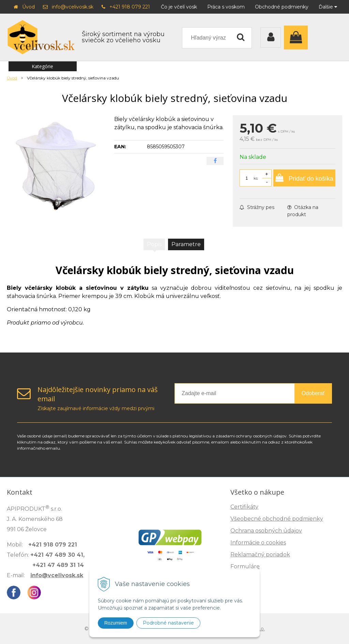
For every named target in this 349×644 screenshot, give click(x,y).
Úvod (28, 7)
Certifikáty (244, 507)
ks (256, 178)
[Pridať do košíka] (304, 178)
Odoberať (313, 393)
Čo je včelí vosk (179, 7)
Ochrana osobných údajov (266, 531)
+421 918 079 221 (130, 7)
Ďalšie (328, 7)
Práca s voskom (226, 7)
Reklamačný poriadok (260, 555)
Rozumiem (116, 623)
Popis (154, 244)
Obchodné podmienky (282, 7)
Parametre (186, 244)
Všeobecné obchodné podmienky (277, 519)
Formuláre (245, 566)
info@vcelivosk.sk (73, 7)
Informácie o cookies (258, 543)
